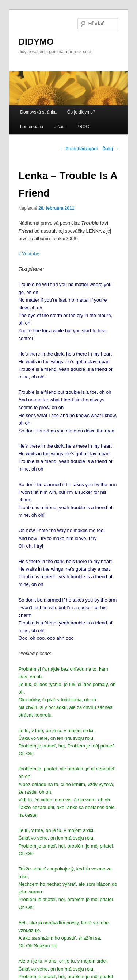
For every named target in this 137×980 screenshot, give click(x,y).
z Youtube (29, 254)
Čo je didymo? (81, 112)
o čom (60, 127)
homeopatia (32, 127)
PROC (83, 127)
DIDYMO (36, 42)
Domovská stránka (38, 112)
